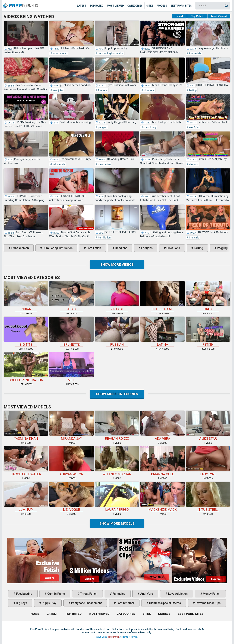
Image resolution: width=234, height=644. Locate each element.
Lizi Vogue (71, 497)
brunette (71, 331)
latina (163, 331)
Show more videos (117, 264)
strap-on (194, 164)
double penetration (26, 367)
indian (26, 296)
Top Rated (97, 6)
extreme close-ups (208, 603)
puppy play (49, 603)
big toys (21, 603)
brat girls (194, 238)
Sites (150, 6)
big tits (26, 331)
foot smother (125, 603)
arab (71, 296)
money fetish (211, 594)
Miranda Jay (71, 426)
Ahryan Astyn (71, 461)
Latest (82, 6)
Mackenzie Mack (163, 497)
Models (162, 6)
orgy (208, 296)
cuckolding (149, 127)
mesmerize (104, 164)
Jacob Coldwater (26, 461)
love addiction (178, 594)
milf (71, 367)
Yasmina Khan (26, 426)
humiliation (104, 238)
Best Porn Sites (181, 6)
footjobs (102, 90)
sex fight (194, 127)
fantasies (118, 594)
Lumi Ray (26, 497)
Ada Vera (163, 426)
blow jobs (149, 90)
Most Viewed (115, 6)
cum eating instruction (111, 53)
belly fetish (58, 164)
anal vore (146, 594)
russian (117, 331)
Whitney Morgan (117, 461)
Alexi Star (208, 426)
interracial (163, 296)
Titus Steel (208, 497)
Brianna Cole (163, 461)
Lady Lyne (208, 461)
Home (20, 3)
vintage (117, 296)
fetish (208, 331)
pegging (102, 127)
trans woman (60, 53)
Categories (135, 6)
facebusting (24, 594)
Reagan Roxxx (117, 426)
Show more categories (117, 394)
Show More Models (117, 523)
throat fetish (88, 594)
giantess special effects (165, 603)
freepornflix (113, 637)
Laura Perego (117, 497)
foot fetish (195, 53)
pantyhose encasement (86, 603)
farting (193, 90)
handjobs (57, 90)
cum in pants (56, 594)
